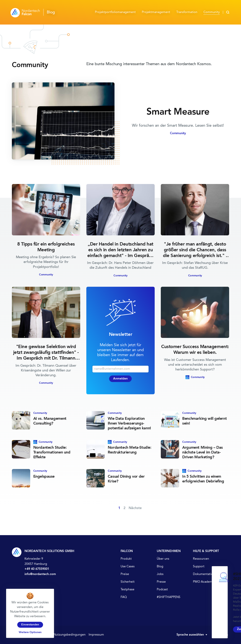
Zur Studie (153, 628)
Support (199, 567)
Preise (125, 574)
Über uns (163, 559)
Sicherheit (128, 582)
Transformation (187, 12)
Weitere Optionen (30, 632)
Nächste (135, 508)
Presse (161, 582)
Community (212, 12)
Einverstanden (30, 625)
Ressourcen (201, 559)
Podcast (162, 590)
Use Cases (128, 567)
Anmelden (120, 379)
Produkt (126, 559)
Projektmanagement (156, 12)
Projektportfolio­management (115, 12)
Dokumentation (204, 574)
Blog (160, 567)
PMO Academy (203, 582)
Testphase (127, 590)
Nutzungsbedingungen (70, 635)
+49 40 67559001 (37, 569)
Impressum (96, 635)
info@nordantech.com (40, 574)
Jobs (160, 574)
